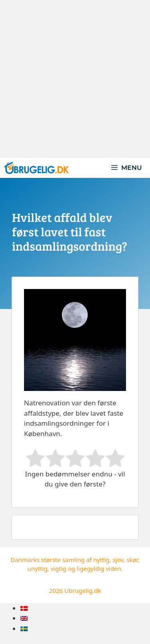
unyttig (37, 568)
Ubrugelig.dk (83, 590)
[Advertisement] (75, 79)
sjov (118, 560)
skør (132, 560)
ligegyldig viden (99, 568)
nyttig (101, 560)
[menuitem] (24, 608)
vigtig (58, 568)
